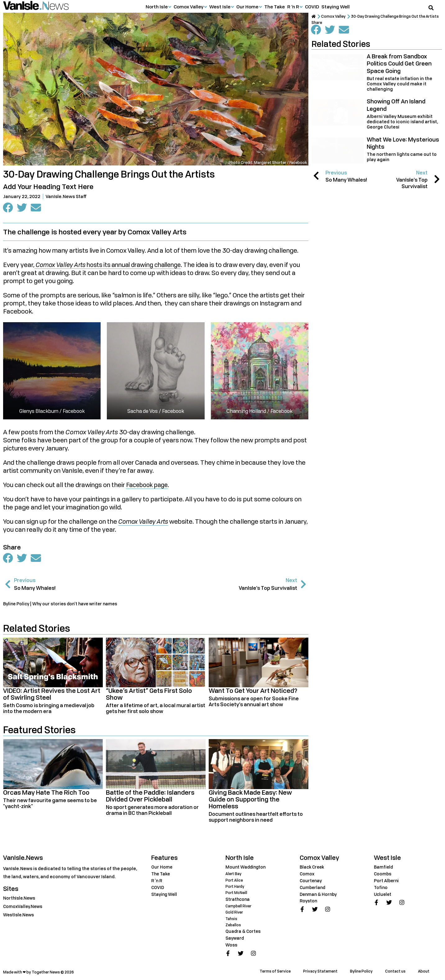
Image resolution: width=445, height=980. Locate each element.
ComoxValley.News (24, 907)
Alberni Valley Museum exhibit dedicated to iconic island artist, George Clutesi (402, 122)
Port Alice (234, 881)
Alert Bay (234, 874)
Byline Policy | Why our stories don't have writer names (63, 604)
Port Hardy (235, 887)
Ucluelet (383, 894)
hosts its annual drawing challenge (112, 265)
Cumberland (313, 888)
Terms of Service (275, 971)
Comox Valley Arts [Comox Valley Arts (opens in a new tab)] (145, 522)
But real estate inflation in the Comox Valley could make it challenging (400, 84)
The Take (275, 7)
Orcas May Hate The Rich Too (46, 793)
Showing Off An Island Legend (396, 105)
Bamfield (384, 867)
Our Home (247, 7)
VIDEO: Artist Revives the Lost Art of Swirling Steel (52, 695)
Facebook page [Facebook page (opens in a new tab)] (149, 485)
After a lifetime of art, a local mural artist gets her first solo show (156, 709)
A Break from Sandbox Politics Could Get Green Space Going (399, 63)
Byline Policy (361, 971)
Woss (231, 944)
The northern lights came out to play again (402, 157)
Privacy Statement (320, 971)
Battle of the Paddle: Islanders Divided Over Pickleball (150, 796)
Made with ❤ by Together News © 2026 (39, 971)
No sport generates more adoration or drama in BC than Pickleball (152, 811)
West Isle (220, 7)
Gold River (235, 912)
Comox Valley (188, 7)
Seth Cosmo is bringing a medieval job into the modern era (49, 709)
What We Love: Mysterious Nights (403, 143)
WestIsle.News (19, 915)
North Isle (157, 7)
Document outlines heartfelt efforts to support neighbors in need (256, 817)
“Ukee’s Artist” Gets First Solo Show (149, 695)
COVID (312, 7)
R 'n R (157, 881)
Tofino (381, 888)
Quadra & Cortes (244, 931)
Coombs (383, 874)
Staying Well (336, 7)
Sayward (235, 938)
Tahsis (232, 918)
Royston (309, 901)
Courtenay (311, 881)
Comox (307, 874)
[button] (431, 8)
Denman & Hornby (319, 894)
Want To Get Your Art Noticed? (253, 691)
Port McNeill (237, 893)
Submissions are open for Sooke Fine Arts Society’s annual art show (254, 702)
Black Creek (313, 867)
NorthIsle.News (20, 899)
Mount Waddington (246, 867)
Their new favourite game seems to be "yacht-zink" (50, 804)
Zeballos (233, 925)
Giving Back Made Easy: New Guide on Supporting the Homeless (250, 800)
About (424, 971)
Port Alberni (387, 881)
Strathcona (238, 899)
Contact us (395, 971)
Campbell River (239, 906)
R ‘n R (293, 7)
